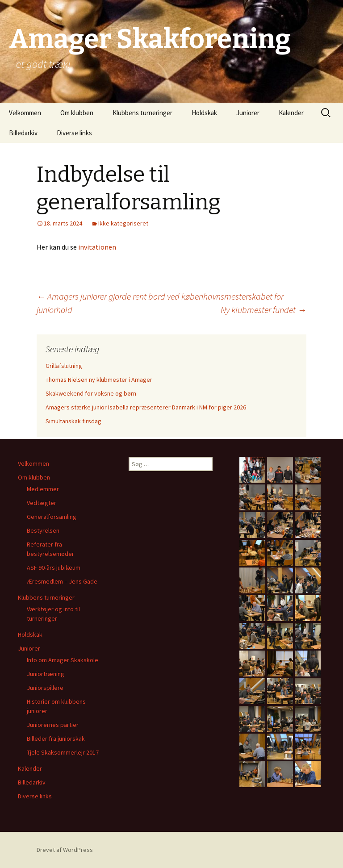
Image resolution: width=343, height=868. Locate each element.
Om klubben (77, 113)
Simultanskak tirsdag (73, 421)
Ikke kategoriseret (123, 223)
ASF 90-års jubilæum (54, 568)
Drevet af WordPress (65, 850)
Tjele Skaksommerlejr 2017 (63, 752)
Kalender (291, 113)
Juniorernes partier (53, 725)
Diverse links (74, 133)
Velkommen (25, 113)
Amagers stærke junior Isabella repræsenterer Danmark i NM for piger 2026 (146, 407)
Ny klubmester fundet (264, 310)
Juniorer (248, 113)
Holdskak (204, 113)
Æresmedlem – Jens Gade (62, 581)
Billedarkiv (23, 133)
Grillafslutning (64, 366)
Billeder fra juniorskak (56, 739)
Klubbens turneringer (142, 113)
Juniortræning (46, 674)
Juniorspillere (45, 688)
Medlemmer (43, 489)
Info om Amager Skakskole (63, 660)
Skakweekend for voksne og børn (91, 393)
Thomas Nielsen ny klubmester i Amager (99, 380)
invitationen (97, 247)
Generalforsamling (52, 517)
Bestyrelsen (43, 530)
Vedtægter (42, 503)
